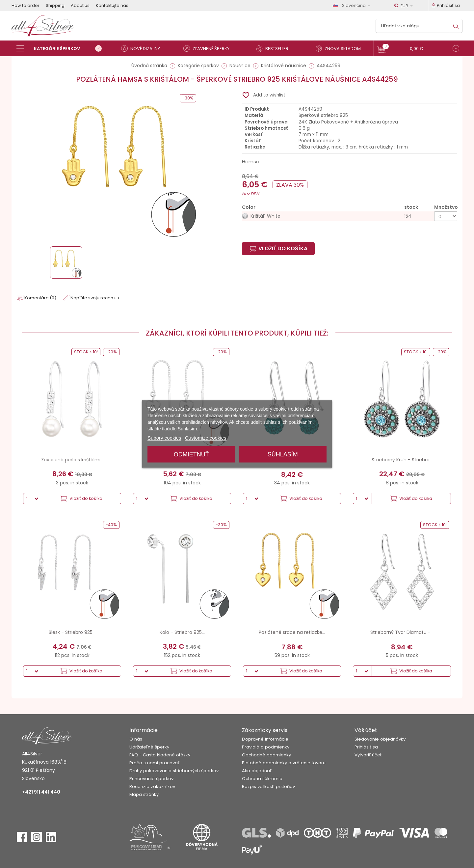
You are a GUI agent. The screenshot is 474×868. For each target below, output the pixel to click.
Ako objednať (257, 771)
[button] (418, 49)
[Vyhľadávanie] (419, 26)
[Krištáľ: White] (350, 216)
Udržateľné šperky (149, 747)
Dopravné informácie (265, 739)
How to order (26, 5)
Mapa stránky (144, 794)
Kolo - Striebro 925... (182, 632)
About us (80, 5)
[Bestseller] (275, 48)
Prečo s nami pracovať (154, 763)
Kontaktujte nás (112, 5)
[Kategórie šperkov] (61, 48)
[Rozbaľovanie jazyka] (353, 5)
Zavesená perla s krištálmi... (72, 460)
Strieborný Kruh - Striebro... (402, 460)
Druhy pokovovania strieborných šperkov (174, 771)
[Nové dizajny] (143, 48)
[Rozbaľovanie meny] (405, 6)
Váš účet (366, 730)
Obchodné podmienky (266, 755)
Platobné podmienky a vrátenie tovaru (284, 763)
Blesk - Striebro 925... (72, 632)
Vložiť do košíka (278, 248)
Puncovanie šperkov (151, 779)
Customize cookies (206, 438)
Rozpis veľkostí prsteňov (268, 787)
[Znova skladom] (341, 48)
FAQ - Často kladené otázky (160, 755)
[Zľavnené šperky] (209, 48)
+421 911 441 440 (41, 792)
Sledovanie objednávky (380, 739)
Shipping (55, 5)
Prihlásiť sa (366, 747)
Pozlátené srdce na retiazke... (292, 632)
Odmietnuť (191, 454)
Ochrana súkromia (262, 779)
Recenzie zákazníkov (152, 787)
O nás (136, 739)
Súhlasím (283, 454)
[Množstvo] (446, 216)
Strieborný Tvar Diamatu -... (402, 632)
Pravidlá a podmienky (266, 747)
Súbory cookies (164, 438)
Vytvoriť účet (368, 755)
